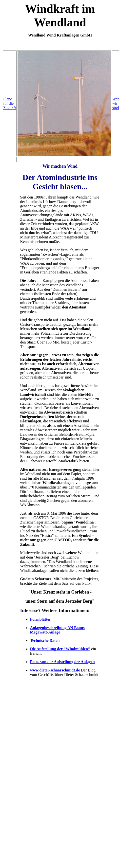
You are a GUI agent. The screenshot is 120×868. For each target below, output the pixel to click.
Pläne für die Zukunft (10, 103)
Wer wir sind (116, 103)
